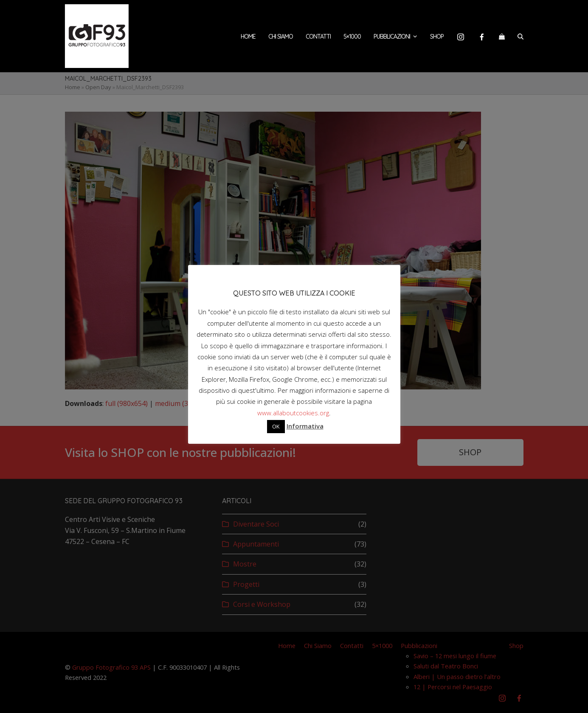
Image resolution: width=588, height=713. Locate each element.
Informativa (305, 426)
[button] (502, 36)
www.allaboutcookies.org (293, 413)
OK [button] (276, 426)
